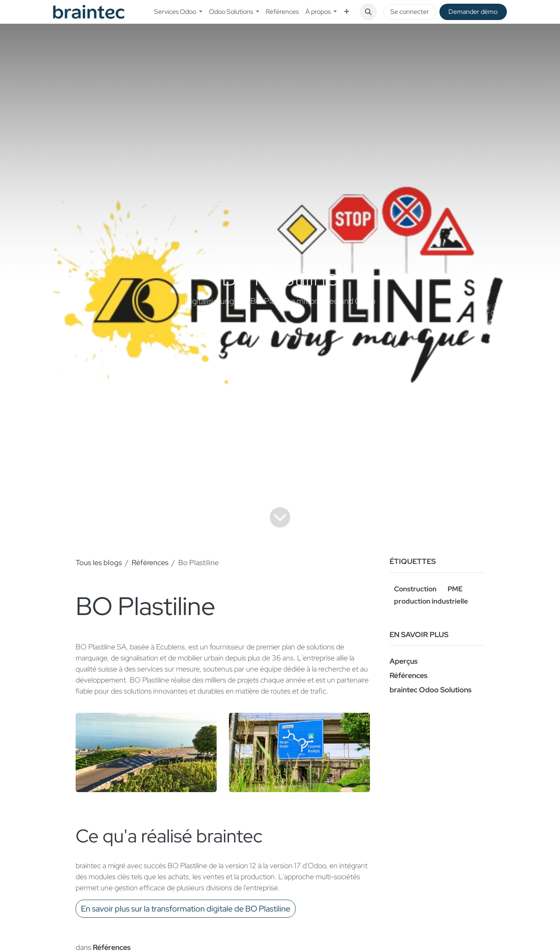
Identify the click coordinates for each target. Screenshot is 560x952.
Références (150, 562)
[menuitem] (178, 12)
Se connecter (410, 12)
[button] (368, 12)
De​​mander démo (473, 12)
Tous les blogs (99, 562)
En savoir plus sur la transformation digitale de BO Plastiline (186, 909)
